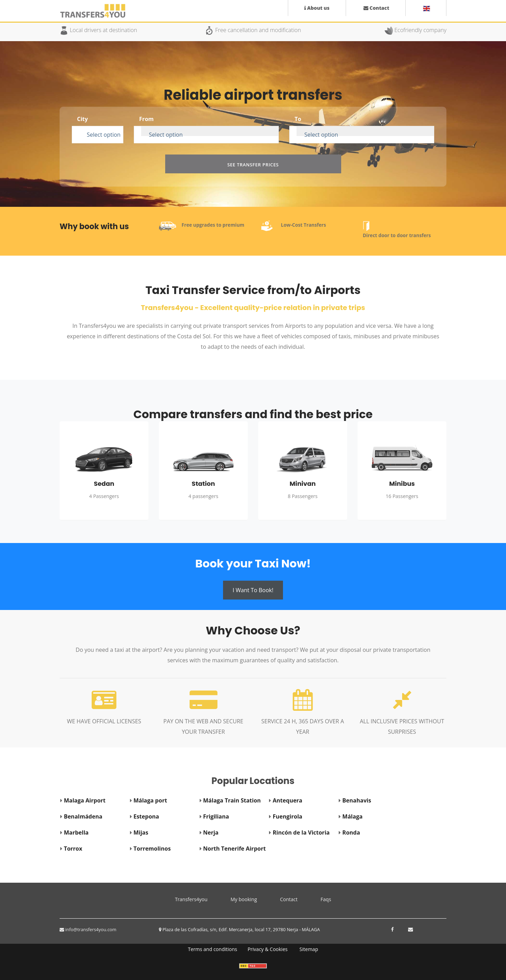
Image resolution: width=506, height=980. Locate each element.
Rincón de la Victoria (301, 832)
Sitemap (309, 949)
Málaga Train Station (232, 800)
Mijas (141, 832)
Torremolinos (152, 849)
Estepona (146, 816)
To (298, 119)
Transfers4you (194, 898)
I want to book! (253, 590)
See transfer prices (253, 165)
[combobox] (101, 131)
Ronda (351, 832)
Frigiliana (216, 816)
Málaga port (150, 800)
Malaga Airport (85, 800)
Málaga (352, 816)
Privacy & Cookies (267, 949)
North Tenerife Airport (235, 849)
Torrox (73, 849)
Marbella (76, 832)
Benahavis (357, 800)
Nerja (211, 832)
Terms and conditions (212, 949)
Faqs (326, 899)
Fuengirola (288, 816)
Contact (289, 899)
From (146, 119)
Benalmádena (83, 816)
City (82, 119)
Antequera (288, 800)
